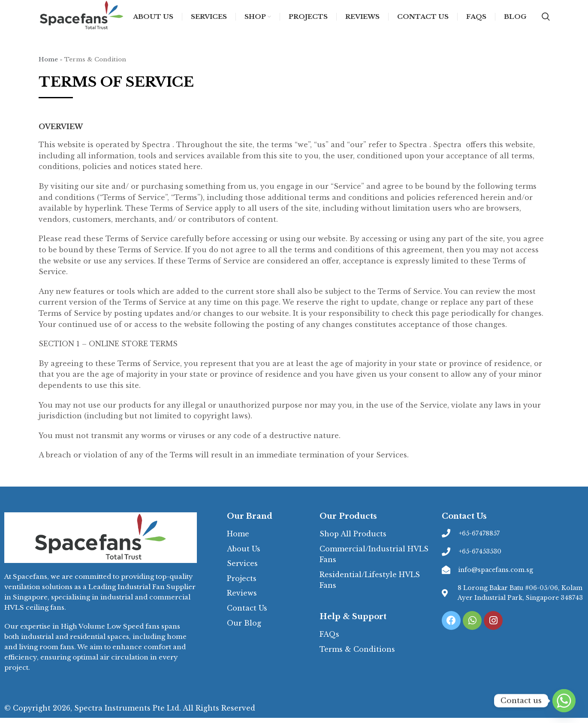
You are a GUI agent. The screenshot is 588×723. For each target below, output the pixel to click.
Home (48, 65)
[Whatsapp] (564, 701)
